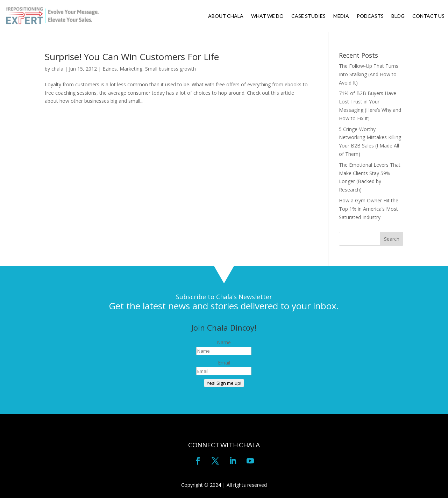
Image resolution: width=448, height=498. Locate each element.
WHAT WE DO (267, 16)
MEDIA (341, 16)
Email (224, 363)
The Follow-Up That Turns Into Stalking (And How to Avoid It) (369, 74)
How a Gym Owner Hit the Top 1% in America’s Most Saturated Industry (369, 209)
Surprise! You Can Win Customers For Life (132, 57)
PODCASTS (370, 16)
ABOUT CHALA (226, 16)
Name (224, 342)
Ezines (110, 69)
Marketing (131, 69)
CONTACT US (428, 16)
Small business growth (170, 69)
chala (57, 69)
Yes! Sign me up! (224, 383)
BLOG (398, 16)
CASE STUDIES (308, 16)
